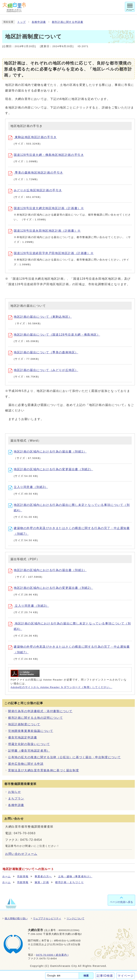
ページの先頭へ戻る (121, 902)
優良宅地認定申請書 (23, 737)
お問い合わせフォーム (21, 854)
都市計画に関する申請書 (68, 22)
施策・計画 (42, 882)
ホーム (7, 877)
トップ (22, 22)
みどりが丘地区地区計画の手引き (35, 190)
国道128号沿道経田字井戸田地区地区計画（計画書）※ (51, 253)
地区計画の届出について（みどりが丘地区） (43, 370)
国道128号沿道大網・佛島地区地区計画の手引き (46, 155)
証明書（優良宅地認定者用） (29, 751)
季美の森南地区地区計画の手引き (36, 173)
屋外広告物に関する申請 (26, 764)
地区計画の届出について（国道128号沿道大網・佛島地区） (54, 335)
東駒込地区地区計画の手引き (33, 137)
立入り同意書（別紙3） (28, 487)
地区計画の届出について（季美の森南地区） (43, 352)
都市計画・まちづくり (69, 882)
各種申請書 (39, 22)
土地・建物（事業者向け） (75, 877)
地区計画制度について (24, 724)
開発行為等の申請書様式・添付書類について (40, 711)
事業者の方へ (43, 877)
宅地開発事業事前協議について (31, 731)
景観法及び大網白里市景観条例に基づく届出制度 (43, 770)
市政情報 (23, 877)
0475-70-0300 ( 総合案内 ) (52, 955)
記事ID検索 (105, 976)
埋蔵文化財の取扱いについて (29, 744)
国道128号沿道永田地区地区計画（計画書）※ (45, 231)
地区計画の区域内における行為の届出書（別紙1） (47, 452)
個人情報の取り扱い (16, 918)
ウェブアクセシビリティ (47, 918)
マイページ (126, 976)
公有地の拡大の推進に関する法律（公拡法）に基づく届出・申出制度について (64, 757)
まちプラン (16, 798)
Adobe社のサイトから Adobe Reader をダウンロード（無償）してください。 (61, 687)
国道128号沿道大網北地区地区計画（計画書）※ (46, 208)
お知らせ (14, 792)
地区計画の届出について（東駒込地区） (40, 317)
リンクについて (75, 918)
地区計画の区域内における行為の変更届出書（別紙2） (51, 469)
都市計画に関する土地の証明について (35, 718)
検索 (86, 976)
